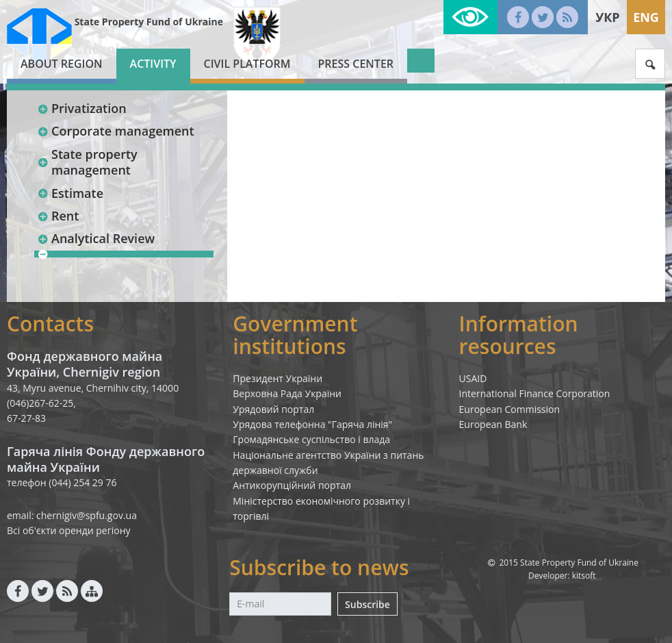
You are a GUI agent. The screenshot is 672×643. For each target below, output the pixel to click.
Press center (356, 64)
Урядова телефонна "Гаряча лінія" (312, 424)
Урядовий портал (273, 409)
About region (62, 64)
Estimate (70, 193)
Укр (607, 17)
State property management (87, 162)
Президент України (277, 378)
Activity (153, 64)
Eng (646, 17)
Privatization (82, 108)
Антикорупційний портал (292, 485)
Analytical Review (96, 238)
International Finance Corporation (535, 393)
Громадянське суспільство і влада (311, 439)
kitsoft (584, 576)
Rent (58, 216)
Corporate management (116, 131)
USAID (473, 378)
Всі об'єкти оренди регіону (69, 530)
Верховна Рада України (287, 393)
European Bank (493, 424)
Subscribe (367, 604)
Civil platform (247, 64)
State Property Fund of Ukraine (149, 22)
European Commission (510, 409)
